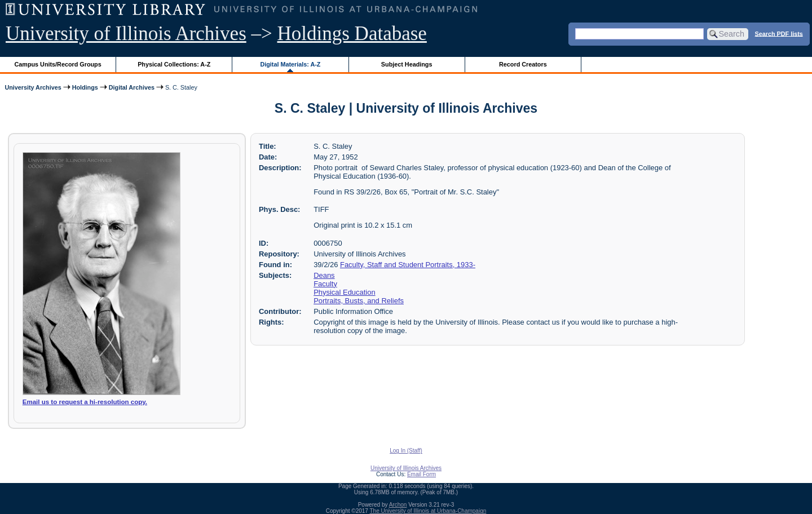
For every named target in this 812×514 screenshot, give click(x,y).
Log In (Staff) (406, 451)
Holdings (85, 87)
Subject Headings (407, 64)
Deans (324, 275)
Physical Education (344, 292)
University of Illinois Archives (126, 34)
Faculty (325, 284)
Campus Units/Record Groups (58, 64)
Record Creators (523, 64)
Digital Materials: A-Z (290, 64)
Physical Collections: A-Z (174, 64)
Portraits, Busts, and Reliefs (359, 301)
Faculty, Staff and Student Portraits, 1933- (408, 265)
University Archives (33, 87)
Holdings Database (352, 34)
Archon (398, 505)
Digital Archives (132, 87)
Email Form (422, 474)
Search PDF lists (779, 33)
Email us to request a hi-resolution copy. (85, 402)
